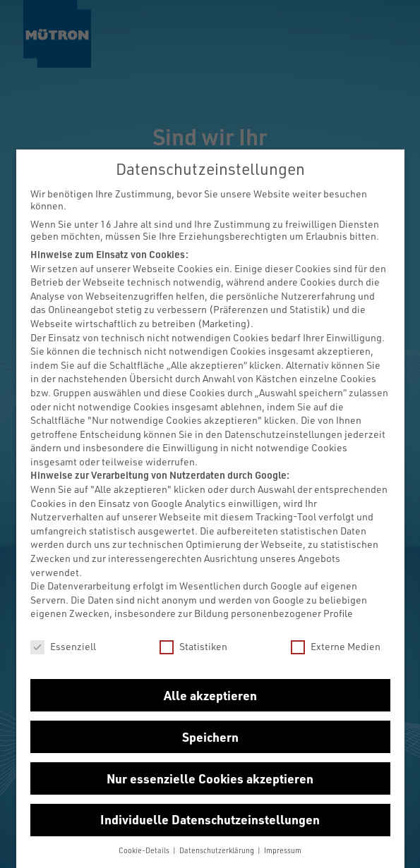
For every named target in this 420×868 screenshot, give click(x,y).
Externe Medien (336, 646)
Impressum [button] (283, 850)
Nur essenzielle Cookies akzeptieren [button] (210, 778)
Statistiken (193, 646)
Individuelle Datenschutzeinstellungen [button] (210, 819)
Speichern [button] (210, 737)
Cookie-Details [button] (145, 850)
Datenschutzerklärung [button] (217, 850)
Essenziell (63, 646)
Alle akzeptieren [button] (210, 695)
